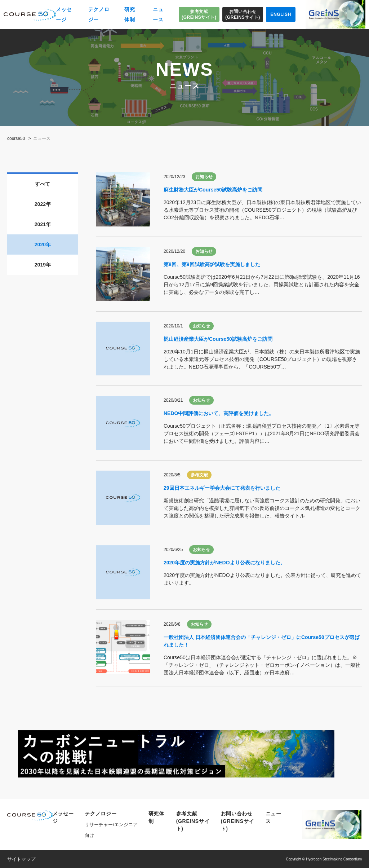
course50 (16, 138)
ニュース (158, 14)
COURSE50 (30, 14)
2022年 (43, 204)
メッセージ (64, 14)
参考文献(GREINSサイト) (199, 14)
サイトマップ (21, 859)
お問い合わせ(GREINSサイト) (243, 14)
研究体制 (130, 14)
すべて (43, 184)
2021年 (43, 224)
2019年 (43, 265)
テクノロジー (99, 14)
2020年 (43, 244)
